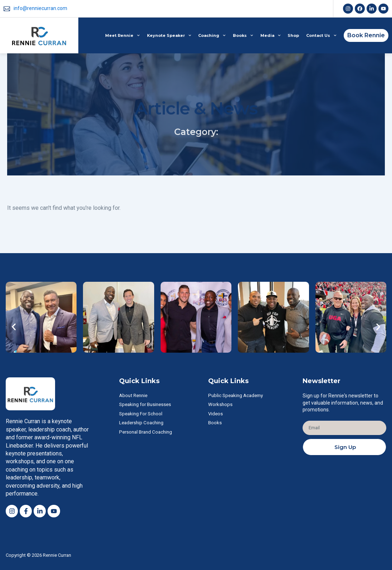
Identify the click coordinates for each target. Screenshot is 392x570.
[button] (14, 326)
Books (243, 35)
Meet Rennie (122, 35)
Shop (293, 35)
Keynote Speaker (169, 35)
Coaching (212, 35)
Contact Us (321, 35)
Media (271, 35)
